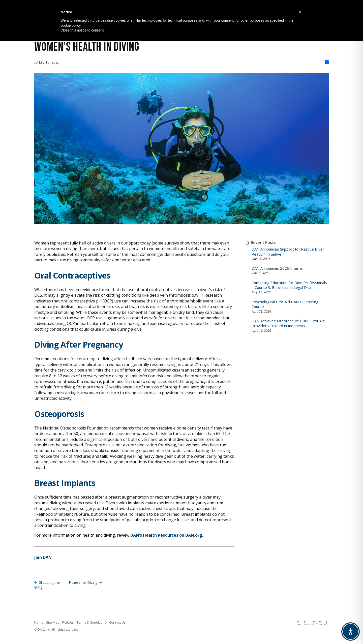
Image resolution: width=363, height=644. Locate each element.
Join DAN (43, 557)
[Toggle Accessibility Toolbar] (351, 632)
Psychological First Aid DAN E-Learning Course (285, 304)
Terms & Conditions (92, 622)
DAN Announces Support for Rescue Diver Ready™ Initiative (288, 252)
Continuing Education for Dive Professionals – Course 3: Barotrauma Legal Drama (289, 285)
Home (39, 622)
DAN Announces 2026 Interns (277, 268)
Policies (68, 622)
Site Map (53, 622)
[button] (300, 12)
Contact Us (117, 622)
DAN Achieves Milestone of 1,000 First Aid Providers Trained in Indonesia (288, 324)
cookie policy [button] (70, 25)
